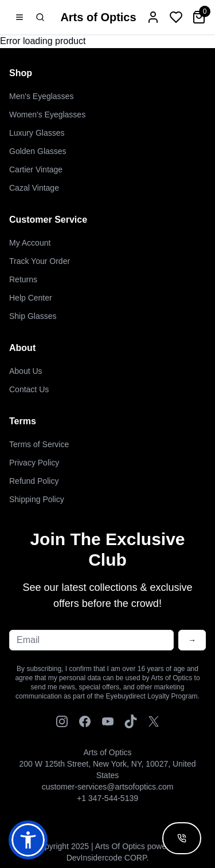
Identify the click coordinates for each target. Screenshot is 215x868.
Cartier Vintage (36, 169)
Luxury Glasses (37, 133)
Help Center (31, 298)
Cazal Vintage (34, 188)
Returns (23, 279)
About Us (26, 371)
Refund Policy (34, 481)
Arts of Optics (98, 17)
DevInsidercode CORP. (108, 858)
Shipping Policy (37, 499)
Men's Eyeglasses (41, 96)
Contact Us (29, 389)
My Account (30, 243)
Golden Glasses (38, 151)
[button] (28, 840)
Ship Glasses (33, 316)
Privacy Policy (34, 463)
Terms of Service (39, 444)
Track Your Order (40, 261)
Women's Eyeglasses (47, 115)
